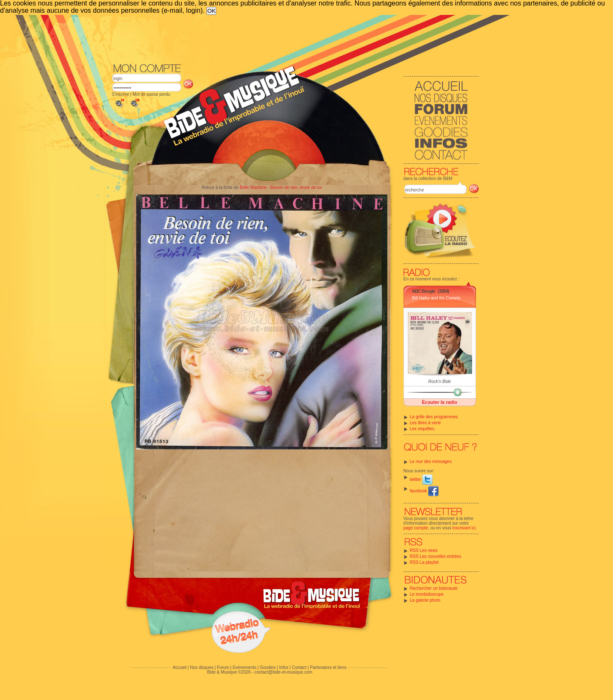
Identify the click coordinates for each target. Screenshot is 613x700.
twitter (421, 479)
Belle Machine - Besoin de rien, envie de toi (281, 187)
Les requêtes (422, 429)
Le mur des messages (431, 461)
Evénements (244, 667)
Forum (223, 667)
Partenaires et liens (328, 667)
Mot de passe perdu (151, 94)
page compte (416, 528)
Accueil (180, 667)
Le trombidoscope (427, 594)
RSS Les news (424, 550)
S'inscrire (121, 94)
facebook (424, 491)
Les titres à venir (425, 423)
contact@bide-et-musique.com (284, 672)
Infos (284, 667)
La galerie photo (425, 600)
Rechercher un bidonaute (434, 588)
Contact (299, 667)
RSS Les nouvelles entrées (436, 556)
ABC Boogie (424, 291)
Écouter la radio (440, 402)
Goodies (268, 667)
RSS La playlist (424, 562)
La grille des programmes (434, 417)
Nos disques (202, 667)
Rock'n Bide (440, 381)
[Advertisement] (295, 38)
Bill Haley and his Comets (436, 298)
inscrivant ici (464, 528)
